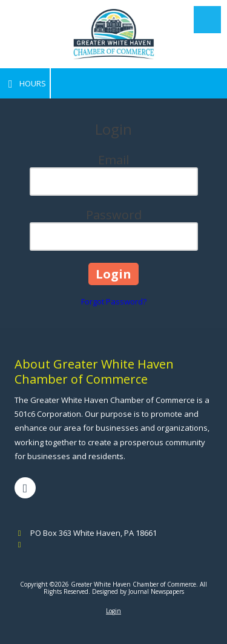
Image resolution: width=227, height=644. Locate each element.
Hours (25, 84)
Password (114, 215)
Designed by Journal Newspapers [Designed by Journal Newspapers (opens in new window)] (138, 591)
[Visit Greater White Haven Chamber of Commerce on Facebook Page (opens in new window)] (25, 488)
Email (113, 160)
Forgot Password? (114, 301)
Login (113, 611)
